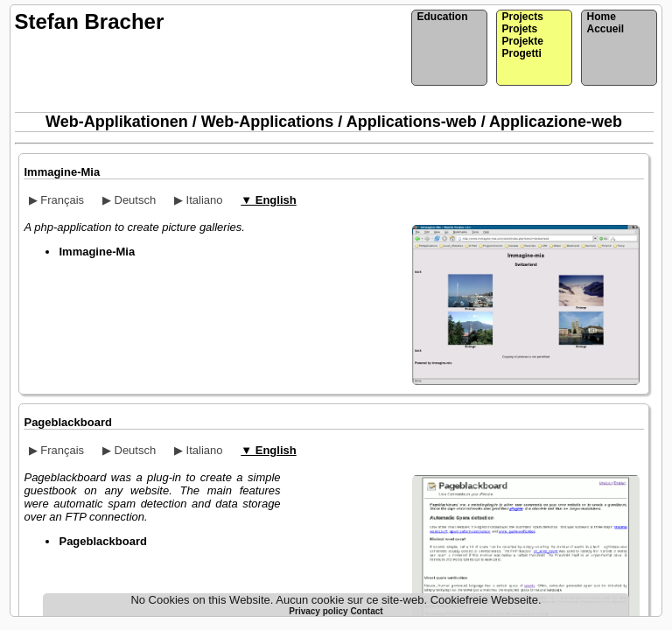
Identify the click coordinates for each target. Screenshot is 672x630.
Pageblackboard (67, 422)
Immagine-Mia (62, 172)
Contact (366, 611)
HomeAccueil (605, 23)
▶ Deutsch (129, 200)
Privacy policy (319, 611)
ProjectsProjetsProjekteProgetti (522, 35)
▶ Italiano (199, 200)
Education (442, 17)
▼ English (268, 200)
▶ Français (56, 200)
